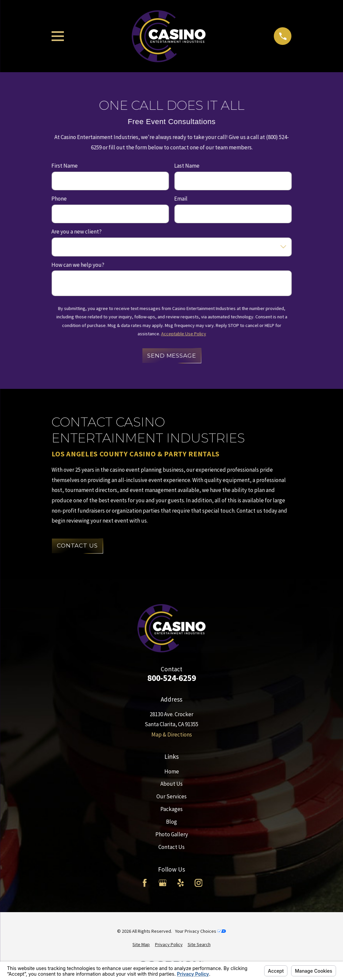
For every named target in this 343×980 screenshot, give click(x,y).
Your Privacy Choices (200, 931)
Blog (171, 822)
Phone (59, 199)
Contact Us (77, 546)
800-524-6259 (172, 678)
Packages (171, 809)
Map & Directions (172, 735)
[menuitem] (141, 945)
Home (172, 771)
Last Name (187, 166)
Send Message (171, 356)
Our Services (171, 796)
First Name (64, 166)
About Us (171, 784)
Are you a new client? (76, 232)
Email (181, 199)
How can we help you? (78, 265)
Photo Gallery (172, 834)
